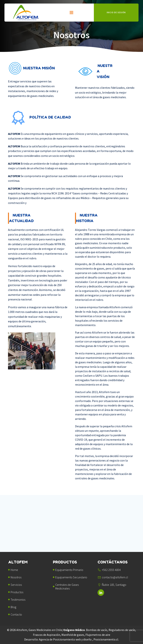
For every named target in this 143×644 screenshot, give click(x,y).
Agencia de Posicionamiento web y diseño (66, 640)
